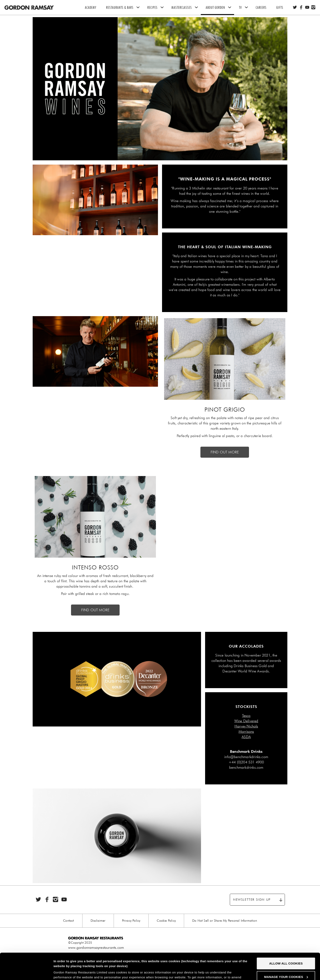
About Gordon (220, 8)
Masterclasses (186, 8)
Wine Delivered (246, 721)
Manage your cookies (286, 950)
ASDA (246, 737)
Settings (60, 972)
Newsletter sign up (252, 900)
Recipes (157, 8)
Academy (91, 8)
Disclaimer (98, 921)
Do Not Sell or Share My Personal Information (225, 921)
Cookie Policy (166, 921)
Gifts (280, 8)
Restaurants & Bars (124, 8)
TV (245, 8)
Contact (68, 921)
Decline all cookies (286, 964)
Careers (261, 8)
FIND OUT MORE (225, 452)
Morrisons (246, 732)
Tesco (246, 716)
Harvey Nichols (246, 726)
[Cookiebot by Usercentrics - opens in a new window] (26, 972)
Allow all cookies (286, 937)
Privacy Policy (131, 921)
